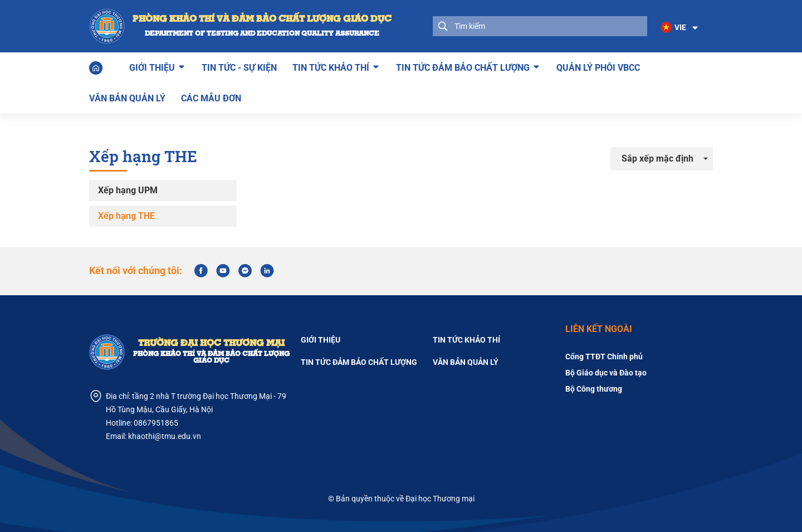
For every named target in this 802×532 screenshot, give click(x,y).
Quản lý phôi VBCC (598, 68)
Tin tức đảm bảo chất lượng (463, 67)
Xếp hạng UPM (128, 190)
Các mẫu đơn (211, 98)
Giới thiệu (152, 67)
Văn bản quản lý (127, 98)
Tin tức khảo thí (331, 67)
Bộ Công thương (594, 389)
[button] (680, 28)
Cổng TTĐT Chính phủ (604, 357)
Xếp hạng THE (126, 216)
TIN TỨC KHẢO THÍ (466, 340)
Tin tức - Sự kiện (239, 68)
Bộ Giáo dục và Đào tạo (606, 373)
